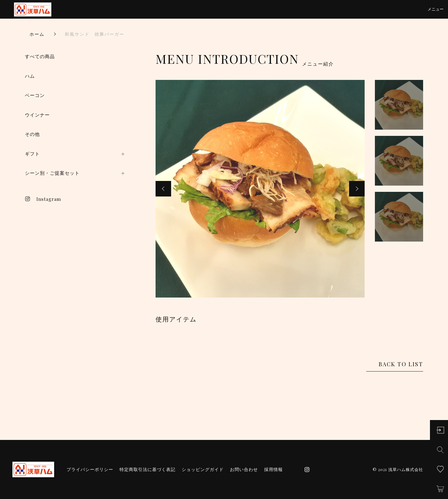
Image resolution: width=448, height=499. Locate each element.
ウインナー (37, 115)
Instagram (43, 199)
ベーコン (35, 95)
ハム (30, 76)
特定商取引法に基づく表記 (147, 469)
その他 (32, 134)
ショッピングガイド (203, 469)
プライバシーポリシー (90, 469)
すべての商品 (40, 56)
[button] (163, 189)
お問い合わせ (244, 469)
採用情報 (273, 469)
